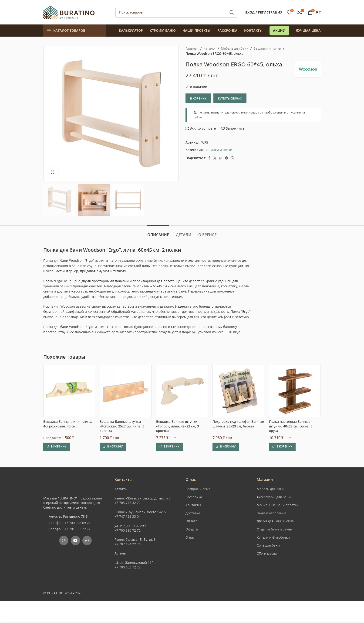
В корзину (198, 98)
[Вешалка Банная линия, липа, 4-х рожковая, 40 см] (69, 391)
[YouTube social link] (75, 540)
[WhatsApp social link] (221, 158)
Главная (192, 48)
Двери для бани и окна (275, 521)
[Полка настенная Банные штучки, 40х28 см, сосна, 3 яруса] (295, 391)
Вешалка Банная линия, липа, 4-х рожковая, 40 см (68, 424)
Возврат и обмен (199, 489)
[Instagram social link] (64, 540)
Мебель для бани (235, 48)
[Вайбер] (233, 158)
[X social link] (215, 158)
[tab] (158, 232)
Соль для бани (268, 545)
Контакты (193, 505)
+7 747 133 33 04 (128, 516)
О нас (190, 537)
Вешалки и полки (267, 48)
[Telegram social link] (226, 158)
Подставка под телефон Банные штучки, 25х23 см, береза (238, 424)
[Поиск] (176, 12)
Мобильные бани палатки (278, 505)
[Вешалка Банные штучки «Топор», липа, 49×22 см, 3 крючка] (182, 391)
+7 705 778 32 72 (128, 503)
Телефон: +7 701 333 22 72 (70, 529)
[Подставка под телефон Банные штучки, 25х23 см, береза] (238, 391)
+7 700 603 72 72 (128, 567)
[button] (57, 447)
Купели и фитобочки (273, 537)
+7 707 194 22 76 (128, 544)
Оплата (191, 521)
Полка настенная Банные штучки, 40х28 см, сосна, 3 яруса (291, 426)
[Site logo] (69, 12)
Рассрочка (194, 497)
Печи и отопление (271, 513)
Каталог (210, 48)
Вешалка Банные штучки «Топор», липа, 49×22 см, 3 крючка (178, 426)
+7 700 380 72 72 (128, 530)
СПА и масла (267, 553)
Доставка (193, 513)
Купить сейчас (230, 98)
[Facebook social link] (209, 158)
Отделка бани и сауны (275, 529)
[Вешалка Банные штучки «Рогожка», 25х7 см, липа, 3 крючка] (125, 391)
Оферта (192, 529)
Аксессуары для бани (274, 497)
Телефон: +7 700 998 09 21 (70, 523)
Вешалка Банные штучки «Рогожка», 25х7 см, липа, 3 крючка (122, 426)
